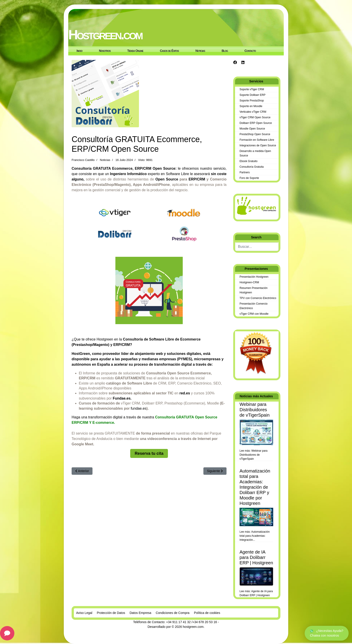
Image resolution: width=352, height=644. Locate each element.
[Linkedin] (243, 63)
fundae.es (139, 408)
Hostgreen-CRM (249, 282)
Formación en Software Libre (257, 140)
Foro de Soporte (249, 178)
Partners (245, 172)
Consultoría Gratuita (252, 167)
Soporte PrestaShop (252, 101)
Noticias (105, 160)
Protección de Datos (111, 613)
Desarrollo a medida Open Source (255, 153)
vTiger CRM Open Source (255, 117)
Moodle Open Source (252, 129)
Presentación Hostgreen (254, 277)
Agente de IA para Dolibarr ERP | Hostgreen (256, 557)
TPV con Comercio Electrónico (258, 298)
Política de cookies (207, 613)
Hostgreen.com (105, 35)
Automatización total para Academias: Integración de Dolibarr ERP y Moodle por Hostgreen (255, 487)
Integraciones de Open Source (258, 145)
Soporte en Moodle (251, 106)
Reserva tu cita (149, 453)
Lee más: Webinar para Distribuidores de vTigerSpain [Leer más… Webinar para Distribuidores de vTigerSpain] (254, 455)
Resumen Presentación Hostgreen (254, 290)
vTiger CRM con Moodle (254, 314)
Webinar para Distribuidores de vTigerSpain (255, 410)
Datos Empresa (140, 613)
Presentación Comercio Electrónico (254, 306)
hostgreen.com (193, 627)
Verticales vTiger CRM (253, 112)
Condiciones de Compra (173, 613)
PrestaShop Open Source (255, 134)
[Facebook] (235, 63)
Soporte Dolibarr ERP (252, 95)
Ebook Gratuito (249, 161)
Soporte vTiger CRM (252, 89)
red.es (185, 393)
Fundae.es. (122, 398)
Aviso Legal (84, 613)
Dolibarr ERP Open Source (256, 123)
